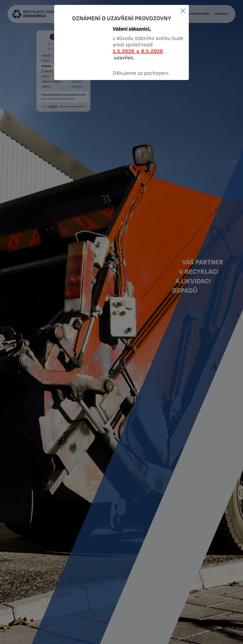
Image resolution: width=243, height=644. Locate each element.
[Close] (183, 11)
